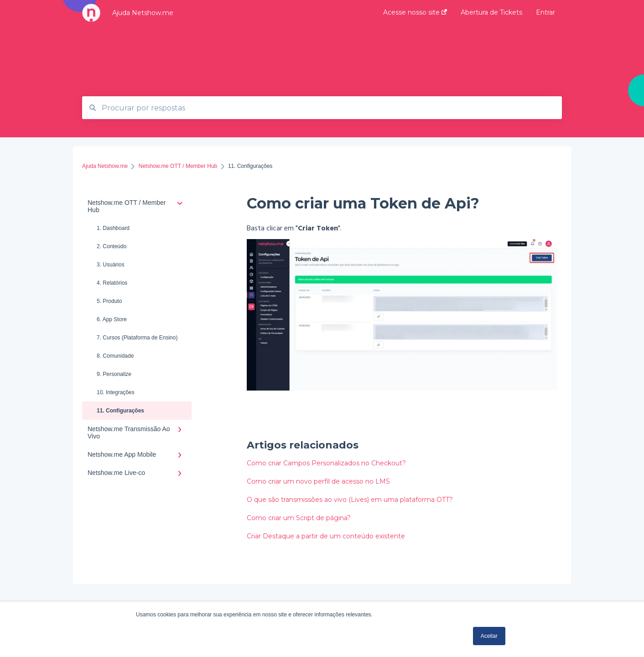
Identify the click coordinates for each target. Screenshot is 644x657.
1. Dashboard (113, 228)
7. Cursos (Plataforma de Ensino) (137, 338)
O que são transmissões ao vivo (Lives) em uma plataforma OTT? (350, 500)
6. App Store (112, 319)
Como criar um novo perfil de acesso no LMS (318, 481)
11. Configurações (120, 411)
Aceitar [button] (489, 636)
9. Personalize (114, 374)
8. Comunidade (115, 356)
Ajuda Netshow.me (143, 13)
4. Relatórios (112, 283)
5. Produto (109, 301)
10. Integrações (116, 392)
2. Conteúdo (112, 246)
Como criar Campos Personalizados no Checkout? (326, 463)
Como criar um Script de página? (299, 518)
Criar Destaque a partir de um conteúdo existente (326, 536)
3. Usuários (111, 265)
